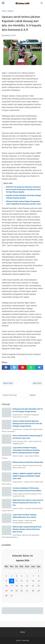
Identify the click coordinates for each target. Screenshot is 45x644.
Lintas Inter (25, 641)
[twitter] (14, 367)
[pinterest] (22, 367)
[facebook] (6, 367)
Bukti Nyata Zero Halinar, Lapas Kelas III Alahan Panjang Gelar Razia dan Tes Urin (28, 503)
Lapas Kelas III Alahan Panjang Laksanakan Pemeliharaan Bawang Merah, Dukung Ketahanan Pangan (26, 450)
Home (22, 632)
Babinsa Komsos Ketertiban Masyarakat (28, 462)
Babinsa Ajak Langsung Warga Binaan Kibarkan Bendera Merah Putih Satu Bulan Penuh (27, 529)
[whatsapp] (31, 367)
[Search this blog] (42, 3)
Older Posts (37, 383)
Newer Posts (8, 383)
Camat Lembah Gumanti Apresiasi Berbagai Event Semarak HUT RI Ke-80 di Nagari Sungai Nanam (27, 424)
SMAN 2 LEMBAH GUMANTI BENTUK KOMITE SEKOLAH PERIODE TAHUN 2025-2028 (27, 476)
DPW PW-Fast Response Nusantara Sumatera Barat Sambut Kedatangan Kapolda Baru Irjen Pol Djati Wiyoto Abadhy (23, 189)
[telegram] (39, 367)
